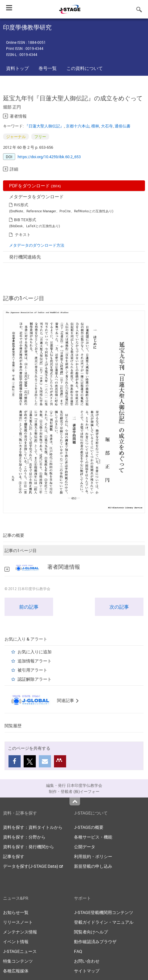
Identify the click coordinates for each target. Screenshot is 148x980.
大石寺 (107, 126)
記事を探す (14, 856)
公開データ (85, 847)
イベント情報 (16, 942)
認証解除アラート (35, 679)
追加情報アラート (35, 661)
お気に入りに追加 (35, 652)
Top (75, 801)
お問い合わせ (87, 961)
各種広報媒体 (16, 971)
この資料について (85, 68)
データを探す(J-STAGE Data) (33, 866)
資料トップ (17, 68)
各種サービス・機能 (93, 837)
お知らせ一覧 (16, 912)
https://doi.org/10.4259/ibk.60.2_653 (49, 157)
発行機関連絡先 (25, 257)
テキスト (23, 235)
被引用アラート (32, 670)
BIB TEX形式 (25, 220)
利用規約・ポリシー (93, 856)
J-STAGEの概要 (89, 827)
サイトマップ (87, 971)
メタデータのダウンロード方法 (37, 245)
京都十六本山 (78, 126)
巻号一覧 (48, 68)
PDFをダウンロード (35, 186)
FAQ (78, 951)
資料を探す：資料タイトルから (33, 827)
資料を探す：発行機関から (29, 847)
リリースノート (18, 922)
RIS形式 (21, 205)
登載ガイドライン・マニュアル (104, 922)
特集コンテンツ (18, 961)
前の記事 (29, 607)
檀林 (95, 126)
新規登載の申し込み (93, 866)
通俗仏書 (123, 126)
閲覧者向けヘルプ (91, 932)
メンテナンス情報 (20, 932)
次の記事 (119, 607)
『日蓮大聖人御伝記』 (44, 126)
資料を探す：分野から (24, 837)
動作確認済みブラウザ (95, 942)
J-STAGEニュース (20, 951)
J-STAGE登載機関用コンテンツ (104, 912)
